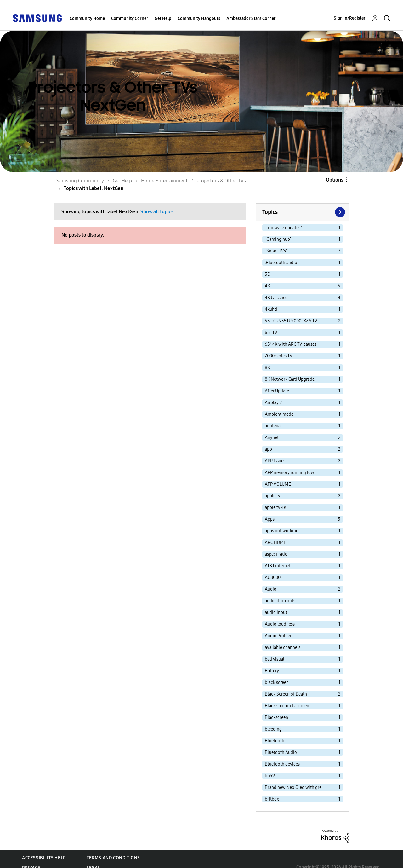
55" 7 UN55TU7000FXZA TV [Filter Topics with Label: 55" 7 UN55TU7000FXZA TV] (291, 321)
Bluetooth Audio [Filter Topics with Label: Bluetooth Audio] (281, 752)
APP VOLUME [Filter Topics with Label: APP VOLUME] (278, 484)
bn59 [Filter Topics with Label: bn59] (270, 776)
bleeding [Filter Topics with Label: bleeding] (273, 729)
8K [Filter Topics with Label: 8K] (267, 368)
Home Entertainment (164, 181)
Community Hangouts (199, 18)
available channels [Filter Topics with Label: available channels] (283, 648)
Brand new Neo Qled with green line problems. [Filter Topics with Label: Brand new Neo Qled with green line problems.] (296, 787)
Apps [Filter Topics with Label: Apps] (270, 519)
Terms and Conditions (113, 858)
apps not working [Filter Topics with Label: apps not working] (282, 531)
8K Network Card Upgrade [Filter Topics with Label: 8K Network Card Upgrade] (290, 379)
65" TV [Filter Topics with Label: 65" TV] (271, 333)
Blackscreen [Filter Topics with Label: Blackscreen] (276, 718)
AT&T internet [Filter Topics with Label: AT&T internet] (278, 566)
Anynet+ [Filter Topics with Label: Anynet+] (273, 438)
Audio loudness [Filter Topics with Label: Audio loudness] (280, 624)
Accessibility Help (44, 858)
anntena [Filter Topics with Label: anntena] (273, 426)
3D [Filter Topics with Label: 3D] (267, 274)
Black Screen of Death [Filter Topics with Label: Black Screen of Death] (286, 694)
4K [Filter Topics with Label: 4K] (267, 286)
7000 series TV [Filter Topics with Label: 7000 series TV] (279, 356)
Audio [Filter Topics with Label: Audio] (271, 589)
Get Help (163, 18)
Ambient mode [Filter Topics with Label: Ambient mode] (279, 414)
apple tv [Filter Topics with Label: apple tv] (272, 496)
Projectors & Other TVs (221, 181)
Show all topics (157, 212)
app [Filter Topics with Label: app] (268, 449)
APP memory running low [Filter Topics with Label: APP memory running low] (289, 473)
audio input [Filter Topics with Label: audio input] (276, 613)
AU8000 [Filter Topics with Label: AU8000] (273, 578)
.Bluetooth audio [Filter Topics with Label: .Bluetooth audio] (281, 263)
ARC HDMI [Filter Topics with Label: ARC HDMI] (275, 543)
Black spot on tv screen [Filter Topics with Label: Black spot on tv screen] (287, 706)
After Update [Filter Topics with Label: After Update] (277, 391)
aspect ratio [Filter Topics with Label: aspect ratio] (276, 554)
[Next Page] (339, 212)
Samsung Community (80, 181)
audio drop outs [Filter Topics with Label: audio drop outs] (280, 601)
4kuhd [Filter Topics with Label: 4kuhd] (271, 309)
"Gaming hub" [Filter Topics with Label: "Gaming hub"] (278, 239)
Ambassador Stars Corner (251, 18)
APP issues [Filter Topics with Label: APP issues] (275, 461)
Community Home (87, 18)
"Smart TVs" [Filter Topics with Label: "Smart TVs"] (276, 251)
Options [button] (335, 180)
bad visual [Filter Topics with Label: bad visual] (275, 659)
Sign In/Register (350, 18)
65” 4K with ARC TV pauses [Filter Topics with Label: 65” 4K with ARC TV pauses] (291, 344)
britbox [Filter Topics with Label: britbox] (272, 799)
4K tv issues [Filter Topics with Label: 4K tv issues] (276, 298)
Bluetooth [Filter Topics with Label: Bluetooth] (275, 741)
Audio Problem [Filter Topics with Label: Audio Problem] (279, 636)
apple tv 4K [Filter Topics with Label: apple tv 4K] (275, 508)
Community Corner (130, 18)
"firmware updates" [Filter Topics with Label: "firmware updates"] (283, 228)
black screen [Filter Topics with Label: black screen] (277, 683)
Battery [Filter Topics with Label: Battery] (272, 671)
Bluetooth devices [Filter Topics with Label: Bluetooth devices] (282, 764)
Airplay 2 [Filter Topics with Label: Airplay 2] (273, 403)
